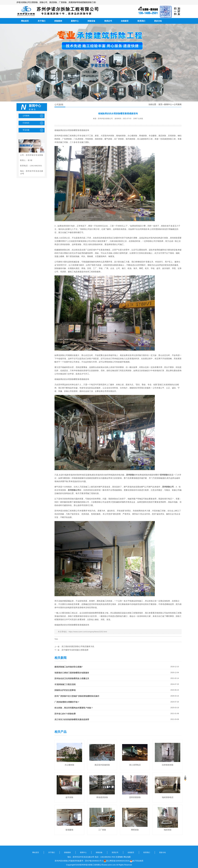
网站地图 (127, 857)
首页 (160, 104)
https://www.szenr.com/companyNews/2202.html (88, 632)
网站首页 (25, 21)
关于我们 (42, 21)
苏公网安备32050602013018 (116, 861)
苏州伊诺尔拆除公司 (105, 119)
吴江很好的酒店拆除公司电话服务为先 (78, 646)
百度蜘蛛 (119, 857)
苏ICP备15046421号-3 (94, 861)
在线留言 (125, 21)
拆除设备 (91, 21)
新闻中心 (75, 21)
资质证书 (108, 21)
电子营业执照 (136, 861)
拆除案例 (58, 21)
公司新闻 (178, 104)
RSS (114, 857)
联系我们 (141, 21)
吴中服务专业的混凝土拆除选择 (75, 650)
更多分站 (158, 21)
